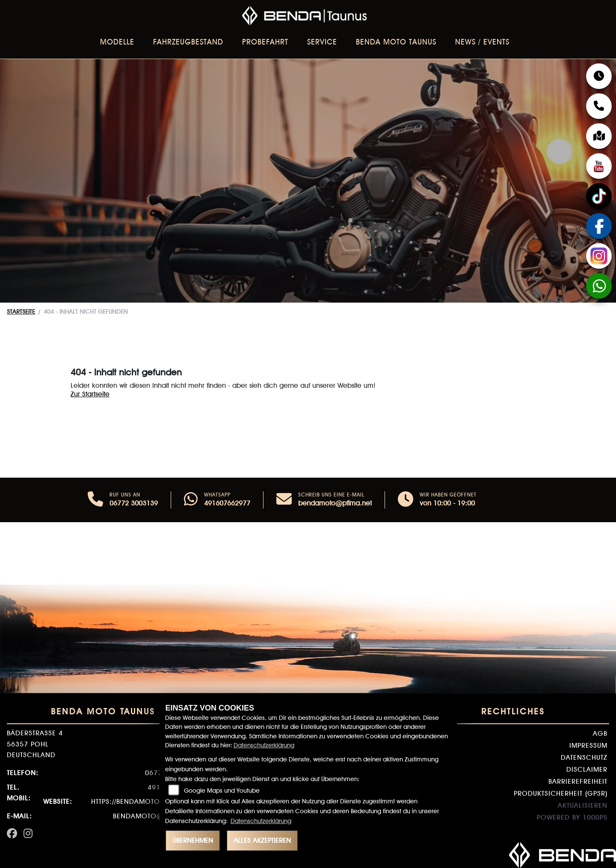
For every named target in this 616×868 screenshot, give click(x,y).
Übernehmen (193, 840)
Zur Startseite (90, 394)
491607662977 (227, 503)
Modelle (117, 42)
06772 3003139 (134, 503)
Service (322, 42)
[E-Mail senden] (284, 500)
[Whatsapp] (191, 500)
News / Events (482, 42)
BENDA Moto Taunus (396, 42)
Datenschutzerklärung (264, 745)
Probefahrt (265, 42)
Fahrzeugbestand (188, 42)
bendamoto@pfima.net (335, 503)
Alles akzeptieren (262, 840)
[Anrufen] (95, 500)
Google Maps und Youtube (222, 790)
